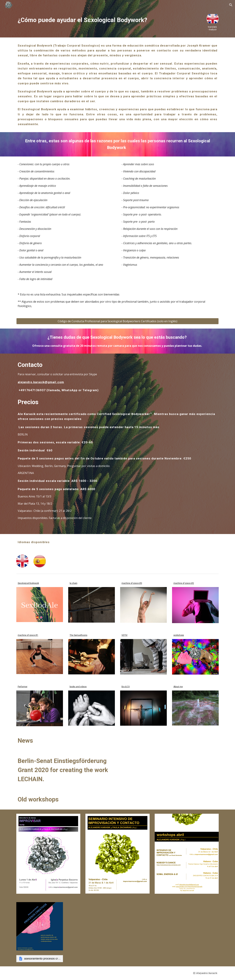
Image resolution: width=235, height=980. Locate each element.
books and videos (78, 687)
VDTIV (125, 635)
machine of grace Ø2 (184, 583)
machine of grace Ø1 (28, 635)
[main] (109, 20)
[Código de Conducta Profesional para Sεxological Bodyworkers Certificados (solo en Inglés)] (117, 321)
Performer (23, 687)
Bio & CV (126, 687)
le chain (73, 583)
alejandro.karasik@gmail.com (41, 382)
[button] (231, 5)
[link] (40, 959)
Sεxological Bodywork (28, 583)
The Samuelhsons (78, 635)
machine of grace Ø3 (132, 583)
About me (178, 687)
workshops (179, 635)
